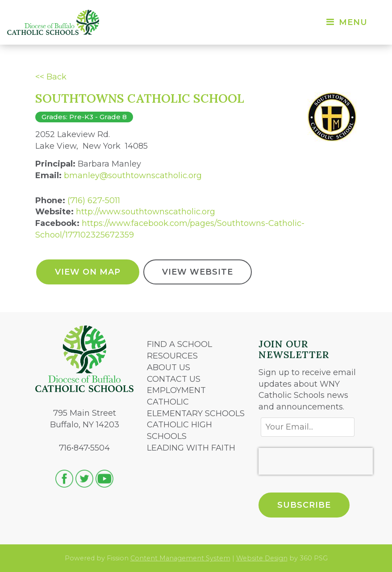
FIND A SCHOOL (179, 344)
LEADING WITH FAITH (191, 448)
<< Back (51, 77)
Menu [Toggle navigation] (346, 22)
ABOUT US (169, 367)
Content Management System (180, 558)
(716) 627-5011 (94, 200)
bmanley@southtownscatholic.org (133, 175)
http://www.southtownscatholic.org (146, 212)
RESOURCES (172, 356)
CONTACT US (174, 379)
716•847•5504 (84, 448)
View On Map (88, 272)
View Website (198, 272)
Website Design (262, 558)
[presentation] (316, 461)
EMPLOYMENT (176, 390)
